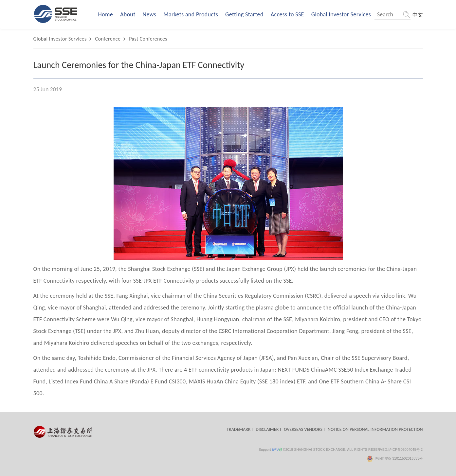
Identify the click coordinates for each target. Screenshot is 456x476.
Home (106, 14)
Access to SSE (287, 14)
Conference (108, 39)
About (128, 14)
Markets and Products (191, 14)
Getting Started (244, 14)
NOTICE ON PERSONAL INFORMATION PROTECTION (375, 429)
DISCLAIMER (267, 429)
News (150, 14)
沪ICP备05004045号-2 (406, 450)
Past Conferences (148, 39)
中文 (418, 15)
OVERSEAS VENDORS (303, 429)
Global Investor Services (341, 14)
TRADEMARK (238, 429)
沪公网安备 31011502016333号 (395, 458)
